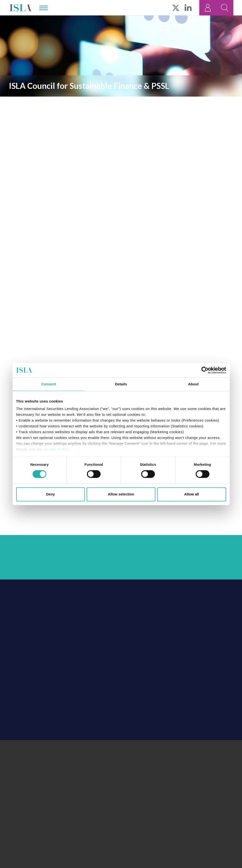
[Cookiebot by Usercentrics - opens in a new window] (205, 370)
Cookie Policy (56, 449)
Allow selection (121, 494)
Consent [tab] (49, 384)
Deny (51, 494)
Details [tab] (121, 384)
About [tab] (194, 384)
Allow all (192, 494)
